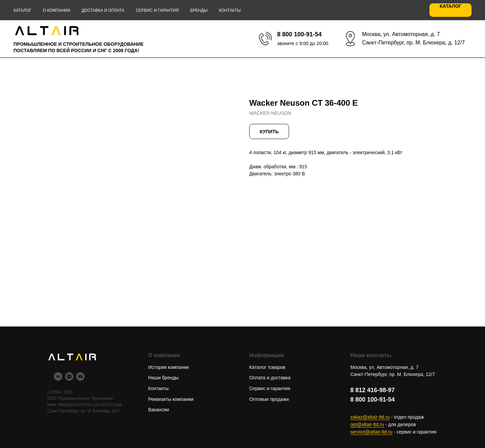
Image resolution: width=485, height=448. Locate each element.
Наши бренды (163, 378)
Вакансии (159, 410)
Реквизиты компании (171, 399)
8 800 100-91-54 (373, 400)
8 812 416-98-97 (373, 390)
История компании (169, 367)
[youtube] (80, 379)
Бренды (199, 10)
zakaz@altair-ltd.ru (370, 417)
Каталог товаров (267, 367)
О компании (56, 10)
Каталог (22, 10)
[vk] (58, 379)
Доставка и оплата (103, 10)
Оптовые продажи (269, 399)
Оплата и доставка (270, 378)
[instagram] (69, 379)
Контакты (230, 10)
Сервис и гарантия (157, 10)
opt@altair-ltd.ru (367, 424)
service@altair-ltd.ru (371, 432)
